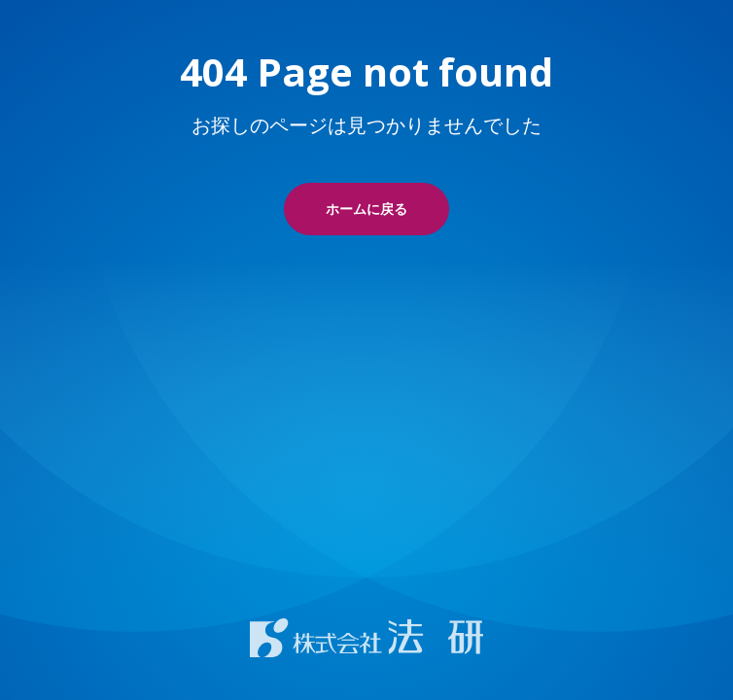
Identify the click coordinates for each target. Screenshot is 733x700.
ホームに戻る (366, 209)
